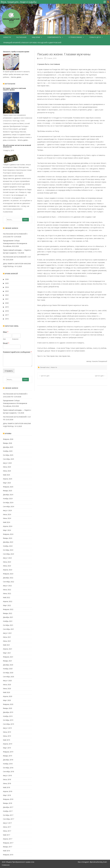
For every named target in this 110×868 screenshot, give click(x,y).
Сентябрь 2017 (8, 819)
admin (41, 58)
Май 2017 (6, 835)
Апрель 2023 (8, 570)
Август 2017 (7, 823)
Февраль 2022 (8, 609)
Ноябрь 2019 (8, 716)
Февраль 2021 (8, 657)
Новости (7, 37)
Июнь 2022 (7, 593)
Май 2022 (6, 597)
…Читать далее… (16, 77)
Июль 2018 (7, 779)
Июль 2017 (7, 827)
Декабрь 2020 (8, 665)
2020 (7, 303)
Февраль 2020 (8, 704)
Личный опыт (45, 367)
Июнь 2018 (7, 783)
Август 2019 (7, 728)
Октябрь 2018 (8, 768)
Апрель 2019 (8, 744)
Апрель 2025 (8, 479)
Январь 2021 (8, 661)
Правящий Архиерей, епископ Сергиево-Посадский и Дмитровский (32, 43)
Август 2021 (7, 633)
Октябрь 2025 (8, 455)
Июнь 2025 (7, 471)
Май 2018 (6, 787)
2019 (7, 307)
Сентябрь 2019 (8, 724)
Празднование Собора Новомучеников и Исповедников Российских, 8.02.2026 (15, 243)
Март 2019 (7, 748)
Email (6, 343)
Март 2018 (7, 795)
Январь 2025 (8, 491)
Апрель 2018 (8, 791)
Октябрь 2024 (8, 503)
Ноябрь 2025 (8, 451)
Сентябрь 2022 (8, 582)
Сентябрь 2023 (8, 554)
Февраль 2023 (8, 574)
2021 (7, 299)
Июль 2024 (7, 514)
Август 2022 (7, 586)
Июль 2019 (7, 732)
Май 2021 (6, 645)
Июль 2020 (7, 685)
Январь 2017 (8, 847)
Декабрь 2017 (8, 807)
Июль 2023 (7, 562)
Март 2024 (7, 530)
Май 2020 (6, 692)
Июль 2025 (7, 467)
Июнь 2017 (7, 831)
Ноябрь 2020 (8, 669)
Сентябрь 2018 (8, 772)
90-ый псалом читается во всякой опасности (17, 146)
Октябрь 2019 (8, 720)
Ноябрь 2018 (8, 764)
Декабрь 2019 (8, 712)
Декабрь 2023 (8, 542)
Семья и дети (95, 37)
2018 (7, 311)
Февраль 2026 (8, 439)
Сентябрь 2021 (8, 629)
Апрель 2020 (8, 696)
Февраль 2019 (8, 752)
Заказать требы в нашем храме (16, 52)
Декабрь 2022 (8, 578)
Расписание (21, 37)
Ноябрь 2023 (8, 546)
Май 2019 (6, 740)
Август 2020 (7, 681)
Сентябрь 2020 (8, 677)
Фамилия (15, 339)
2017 (7, 315)
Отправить (9, 371)
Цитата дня (44, 376)
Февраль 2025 (8, 487)
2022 (7, 295)
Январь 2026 (8, 443)
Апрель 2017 (8, 839)
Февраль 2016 (8, 855)
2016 (7, 319)
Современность (54, 37)
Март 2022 (7, 605)
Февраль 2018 (8, 799)
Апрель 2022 (8, 601)
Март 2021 (7, 653)
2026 (7, 279)
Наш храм (36, 37)
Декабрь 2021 (8, 617)
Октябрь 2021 (8, 625)
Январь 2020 (8, 708)
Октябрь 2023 (8, 550)
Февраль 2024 (8, 534)
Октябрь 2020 (8, 673)
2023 (7, 291)
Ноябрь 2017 (8, 811)
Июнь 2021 (7, 641)
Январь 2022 (8, 613)
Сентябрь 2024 (8, 506)
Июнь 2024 (7, 518)
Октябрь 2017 (8, 815)
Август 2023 (7, 558)
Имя (6, 332)
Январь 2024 (8, 538)
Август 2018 (7, 775)
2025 (7, 283)
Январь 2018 (8, 803)
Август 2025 (7, 463)
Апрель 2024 (8, 526)
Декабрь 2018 (8, 760)
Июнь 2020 (7, 689)
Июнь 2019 (7, 736)
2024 (7, 287)
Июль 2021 (7, 637)
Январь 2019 (8, 756)
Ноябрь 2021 (8, 621)
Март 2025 (7, 483)
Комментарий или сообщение (17, 352)
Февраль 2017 (8, 843)
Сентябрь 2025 (8, 459)
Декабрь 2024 (8, 495)
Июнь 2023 (7, 566)
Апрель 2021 (8, 649)
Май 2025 (6, 475)
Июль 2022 (7, 590)
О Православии (75, 37)
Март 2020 (7, 700)
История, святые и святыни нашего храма (14, 89)
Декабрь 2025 (8, 447)
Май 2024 (6, 522)
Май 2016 (6, 851)
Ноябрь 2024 (8, 499)
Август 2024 (7, 510)
